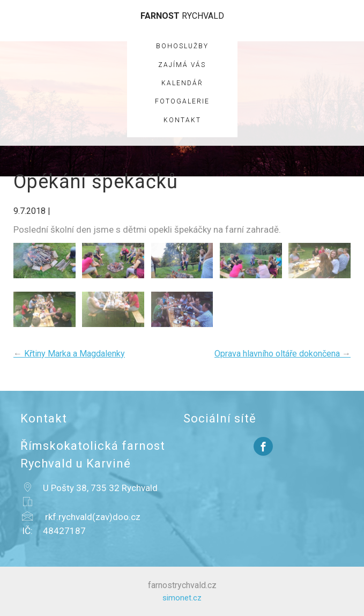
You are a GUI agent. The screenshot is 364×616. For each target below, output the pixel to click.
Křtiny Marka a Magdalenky (69, 354)
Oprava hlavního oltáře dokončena (283, 354)
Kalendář (182, 83)
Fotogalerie (182, 101)
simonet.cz (182, 598)
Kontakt (182, 120)
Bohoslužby (182, 46)
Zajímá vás (182, 65)
